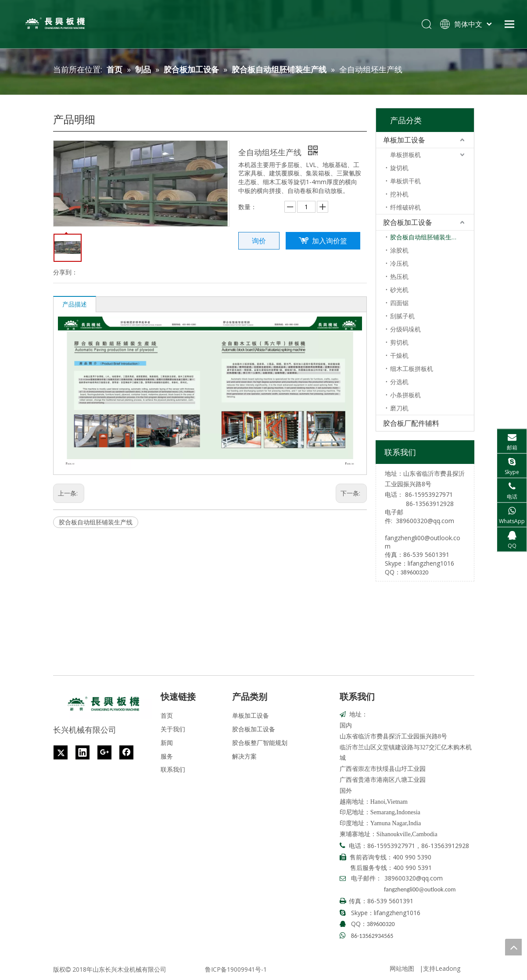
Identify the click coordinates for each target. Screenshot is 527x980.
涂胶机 (399, 250)
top (513, 947)
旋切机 (399, 168)
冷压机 (399, 263)
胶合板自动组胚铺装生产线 (96, 522)
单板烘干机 (405, 181)
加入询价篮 (330, 241)
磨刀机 (399, 408)
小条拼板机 (405, 395)
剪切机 (399, 342)
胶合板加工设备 (408, 222)
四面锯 (399, 303)
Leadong (448, 968)
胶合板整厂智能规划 (260, 743)
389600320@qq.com (425, 521)
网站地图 (402, 968)
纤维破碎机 (405, 207)
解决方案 (244, 756)
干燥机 (399, 355)
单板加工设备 (404, 140)
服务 (167, 756)
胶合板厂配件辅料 (411, 423)
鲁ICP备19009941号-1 (236, 969)
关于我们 (173, 729)
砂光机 (399, 290)
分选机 (399, 382)
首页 (167, 715)
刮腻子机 (402, 316)
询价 (259, 241)
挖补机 (399, 194)
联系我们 (173, 769)
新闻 (167, 743)
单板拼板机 (405, 155)
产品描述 (75, 304)
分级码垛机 (405, 329)
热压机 (399, 276)
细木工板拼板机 (412, 369)
